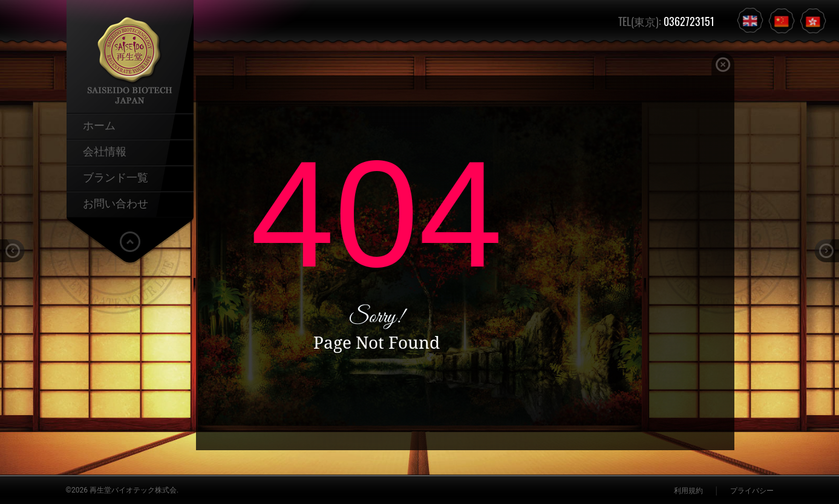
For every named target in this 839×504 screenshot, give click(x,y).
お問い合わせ (116, 202)
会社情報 (105, 150)
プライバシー (752, 491)
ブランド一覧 (116, 176)
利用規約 (688, 491)
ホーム (99, 124)
